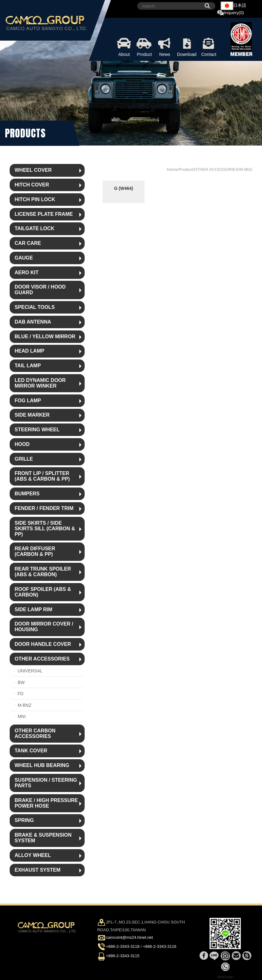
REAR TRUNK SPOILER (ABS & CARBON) (43, 572)
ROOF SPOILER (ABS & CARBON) (43, 592)
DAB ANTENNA (33, 322)
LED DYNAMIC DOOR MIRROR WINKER (40, 383)
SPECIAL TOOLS (35, 307)
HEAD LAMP (30, 351)
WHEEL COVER (33, 170)
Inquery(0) (230, 13)
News (165, 46)
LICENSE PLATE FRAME (44, 214)
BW (21, 682)
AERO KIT (27, 272)
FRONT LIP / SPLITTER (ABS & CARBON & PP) (42, 476)
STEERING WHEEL (37, 430)
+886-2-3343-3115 (123, 956)
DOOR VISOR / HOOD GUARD (40, 290)
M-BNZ (24, 705)
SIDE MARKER (32, 415)
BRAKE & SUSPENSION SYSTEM (43, 838)
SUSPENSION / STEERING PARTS (46, 783)
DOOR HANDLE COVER (43, 644)
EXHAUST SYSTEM (38, 870)
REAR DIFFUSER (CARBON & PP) (35, 551)
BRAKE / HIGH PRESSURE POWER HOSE (46, 803)
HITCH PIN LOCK (35, 199)
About (124, 46)
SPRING (24, 820)
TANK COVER (31, 751)
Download (187, 46)
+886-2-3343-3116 (159, 947)
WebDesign (225, 977)
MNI (22, 716)
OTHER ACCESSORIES (42, 659)
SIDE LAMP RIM (34, 609)
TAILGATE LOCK (35, 228)
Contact (209, 46)
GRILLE (24, 459)
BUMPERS (27, 494)
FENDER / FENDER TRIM (44, 508)
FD (20, 694)
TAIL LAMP (28, 366)
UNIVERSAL (30, 671)
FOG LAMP (28, 401)
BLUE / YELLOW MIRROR (45, 337)
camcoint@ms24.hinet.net (129, 938)
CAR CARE (28, 243)
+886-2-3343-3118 (123, 947)
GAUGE (24, 258)
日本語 (234, 6)
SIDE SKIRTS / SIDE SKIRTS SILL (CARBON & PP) (45, 529)
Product (144, 46)
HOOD (22, 444)
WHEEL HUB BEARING (42, 765)
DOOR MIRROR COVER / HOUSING (44, 627)
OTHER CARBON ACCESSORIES (35, 733)
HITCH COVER (32, 185)
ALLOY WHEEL (33, 855)
